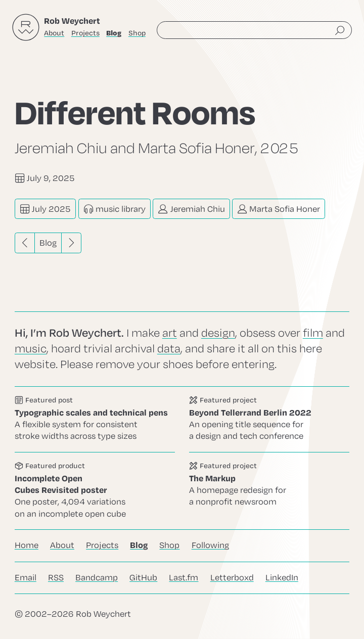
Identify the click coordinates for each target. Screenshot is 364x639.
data (169, 349)
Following (210, 545)
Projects (85, 33)
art (170, 333)
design (218, 333)
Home (27, 545)
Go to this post (95, 419)
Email (26, 578)
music (31, 349)
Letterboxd (232, 578)
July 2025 (45, 209)
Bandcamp (97, 578)
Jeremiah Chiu (191, 209)
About (54, 33)
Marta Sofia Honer (279, 209)
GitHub (143, 578)
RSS (56, 578)
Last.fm (184, 578)
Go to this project (269, 419)
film (313, 333)
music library (115, 209)
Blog (48, 243)
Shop (137, 33)
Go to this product (95, 491)
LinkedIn (282, 578)
